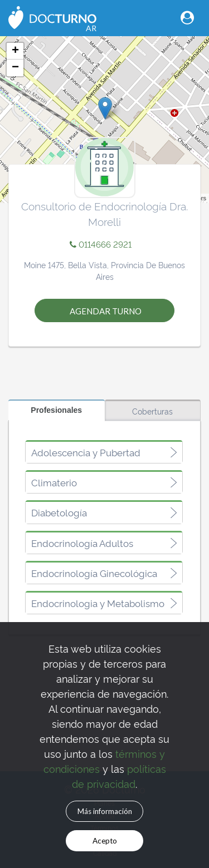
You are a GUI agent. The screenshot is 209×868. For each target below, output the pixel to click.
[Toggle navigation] (187, 18)
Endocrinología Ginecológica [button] (94, 573)
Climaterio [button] (54, 482)
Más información (105, 811)
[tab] (104, 452)
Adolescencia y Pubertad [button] (86, 452)
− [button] (15, 68)
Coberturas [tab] (152, 411)
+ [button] (15, 51)
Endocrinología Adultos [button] (82, 543)
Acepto (105, 841)
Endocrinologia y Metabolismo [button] (98, 603)
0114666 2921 (101, 244)
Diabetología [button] (59, 512)
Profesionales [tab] (56, 410)
